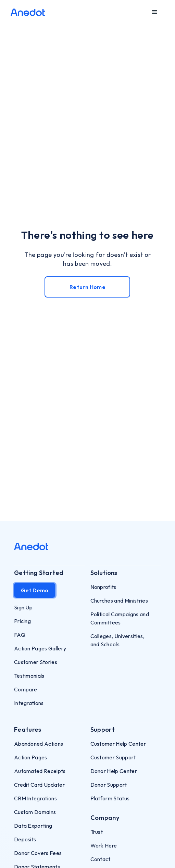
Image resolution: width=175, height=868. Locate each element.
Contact (101, 859)
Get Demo (35, 590)
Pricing (22, 621)
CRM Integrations (35, 798)
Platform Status (110, 798)
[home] (28, 12)
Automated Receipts (40, 771)
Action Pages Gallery (40, 648)
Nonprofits (103, 587)
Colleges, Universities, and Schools (117, 640)
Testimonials (29, 676)
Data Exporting (33, 826)
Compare (26, 689)
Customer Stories (36, 662)
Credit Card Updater (39, 785)
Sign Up (23, 607)
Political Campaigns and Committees (120, 618)
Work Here (104, 845)
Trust (97, 832)
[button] (155, 12)
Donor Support (109, 785)
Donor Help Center (114, 771)
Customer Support (113, 757)
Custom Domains (35, 812)
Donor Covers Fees (38, 853)
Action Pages (31, 757)
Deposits (25, 839)
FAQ (20, 635)
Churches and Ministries (119, 601)
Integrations (29, 703)
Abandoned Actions (39, 744)
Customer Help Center (118, 744)
